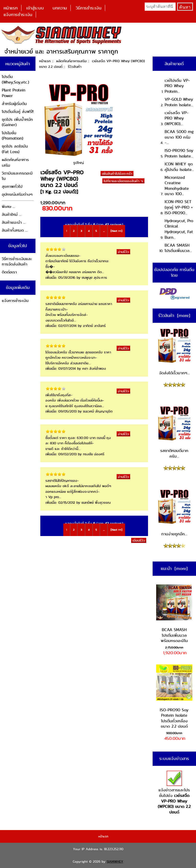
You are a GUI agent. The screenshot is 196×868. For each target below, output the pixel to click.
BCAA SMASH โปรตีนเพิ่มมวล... (178, 248)
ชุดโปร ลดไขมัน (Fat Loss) (15, 149)
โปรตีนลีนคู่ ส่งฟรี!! (18, 111)
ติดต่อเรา (9, 272)
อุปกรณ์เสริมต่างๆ (17, 194)
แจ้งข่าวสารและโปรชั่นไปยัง (174, 793)
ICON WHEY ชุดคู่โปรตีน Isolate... (179, 167)
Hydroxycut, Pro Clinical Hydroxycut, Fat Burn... (179, 229)
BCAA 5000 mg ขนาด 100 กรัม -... (179, 137)
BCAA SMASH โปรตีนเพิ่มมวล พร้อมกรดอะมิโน (174, 614)
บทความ (60, 8)
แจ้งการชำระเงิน (18, 15)
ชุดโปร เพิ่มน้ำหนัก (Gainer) (17, 122)
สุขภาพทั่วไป (12, 186)
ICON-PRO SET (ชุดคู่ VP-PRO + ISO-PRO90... (179, 207)
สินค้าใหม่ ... (12, 214)
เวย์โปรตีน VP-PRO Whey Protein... (177, 86)
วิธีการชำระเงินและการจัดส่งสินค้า (17, 262)
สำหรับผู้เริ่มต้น (14, 104)
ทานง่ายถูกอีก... (174, 513)
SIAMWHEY (115, 862)
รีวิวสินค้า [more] (174, 315)
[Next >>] (116, 231)
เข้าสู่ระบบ (35, 8)
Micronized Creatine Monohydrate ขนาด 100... (177, 186)
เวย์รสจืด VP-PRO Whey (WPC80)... (176, 118)
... (104, 231)
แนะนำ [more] (174, 568)
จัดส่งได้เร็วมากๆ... (174, 352)
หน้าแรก (11, 8)
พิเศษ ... (8, 206)
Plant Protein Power (14, 93)
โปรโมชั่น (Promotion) (13, 136)
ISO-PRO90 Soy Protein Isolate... (179, 153)
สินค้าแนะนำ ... (14, 222)
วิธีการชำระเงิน (89, 8)
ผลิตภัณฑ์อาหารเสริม (71, 61)
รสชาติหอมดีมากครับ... (174, 432)
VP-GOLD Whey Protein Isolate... (179, 102)
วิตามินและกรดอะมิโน (17, 176)
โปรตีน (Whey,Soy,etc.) (15, 79)
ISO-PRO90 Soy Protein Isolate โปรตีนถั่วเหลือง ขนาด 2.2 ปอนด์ (174, 697)
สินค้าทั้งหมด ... (15, 230)
